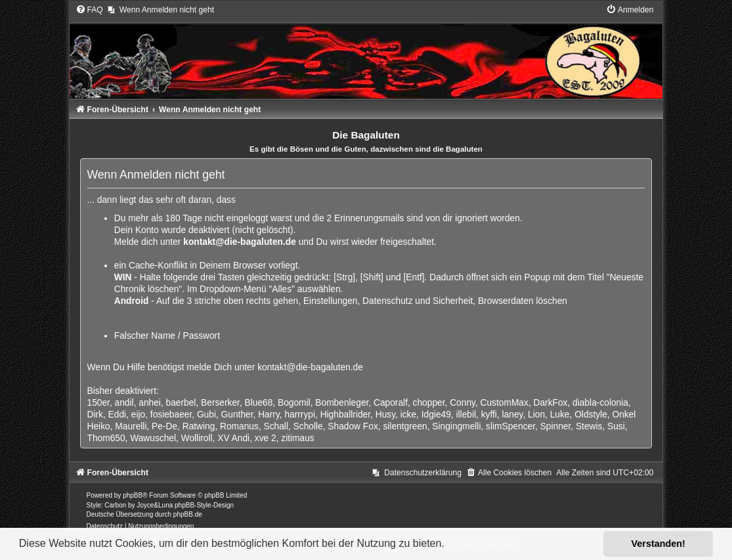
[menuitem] (89, 10)
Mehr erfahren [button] (482, 543)
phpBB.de (188, 514)
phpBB (133, 495)
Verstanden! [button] (658, 544)
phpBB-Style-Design (204, 505)
